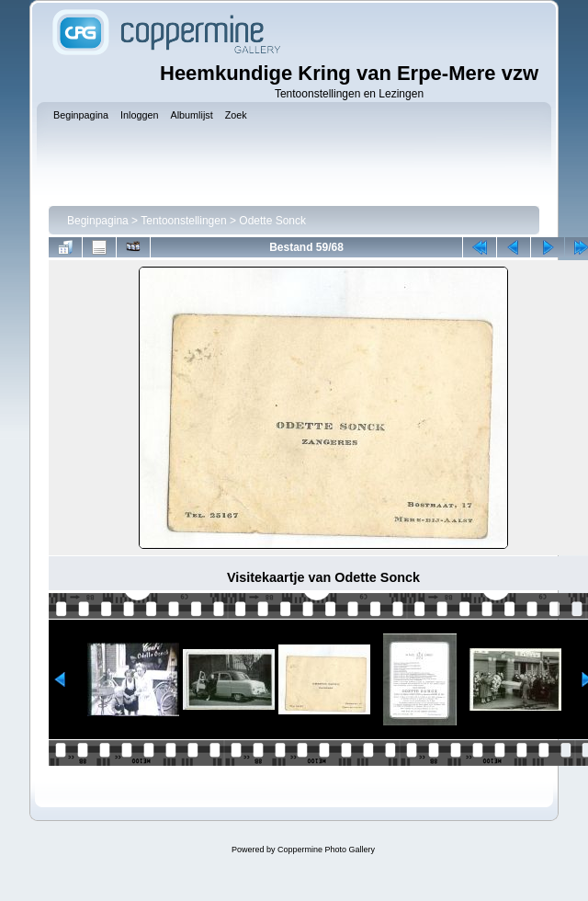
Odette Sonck (272, 221)
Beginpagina (98, 221)
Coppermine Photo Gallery (326, 850)
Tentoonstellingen (183, 221)
